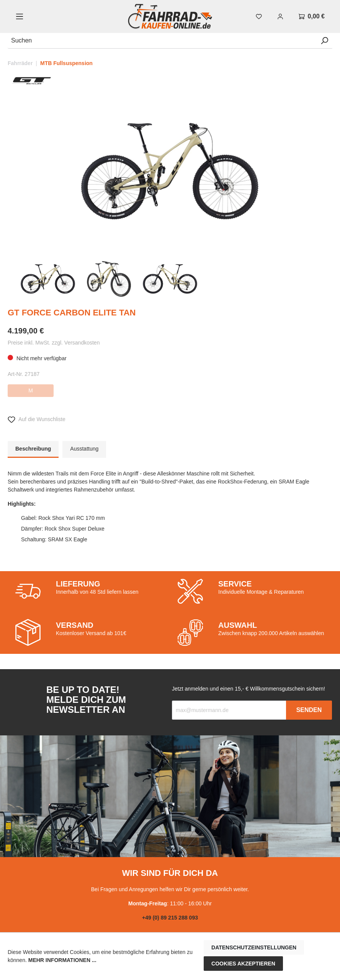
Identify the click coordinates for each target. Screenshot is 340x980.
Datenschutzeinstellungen (254, 947)
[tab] (33, 449)
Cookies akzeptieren (243, 964)
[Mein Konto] (280, 16)
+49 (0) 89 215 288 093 (170, 918)
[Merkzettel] (259, 16)
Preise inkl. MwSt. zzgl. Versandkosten (54, 343)
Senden (309, 710)
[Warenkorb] (312, 16)
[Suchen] (162, 41)
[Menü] (20, 16)
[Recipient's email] (229, 710)
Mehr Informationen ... (62, 960)
